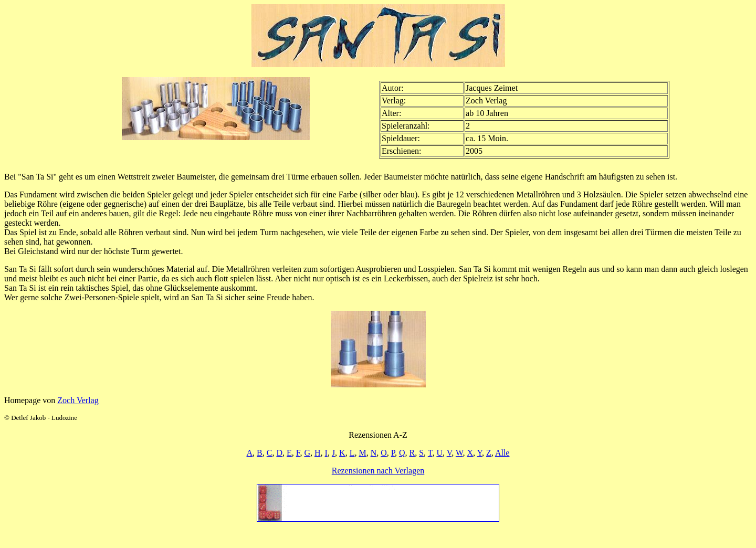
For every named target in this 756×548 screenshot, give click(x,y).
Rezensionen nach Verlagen (378, 471)
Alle (502, 453)
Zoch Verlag (78, 400)
